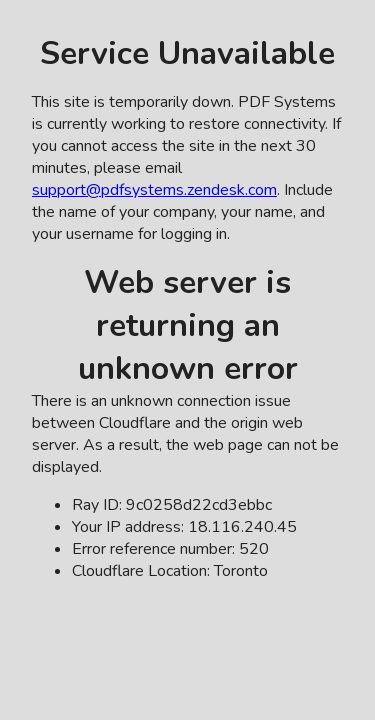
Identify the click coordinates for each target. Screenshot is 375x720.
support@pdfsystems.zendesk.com (154, 190)
